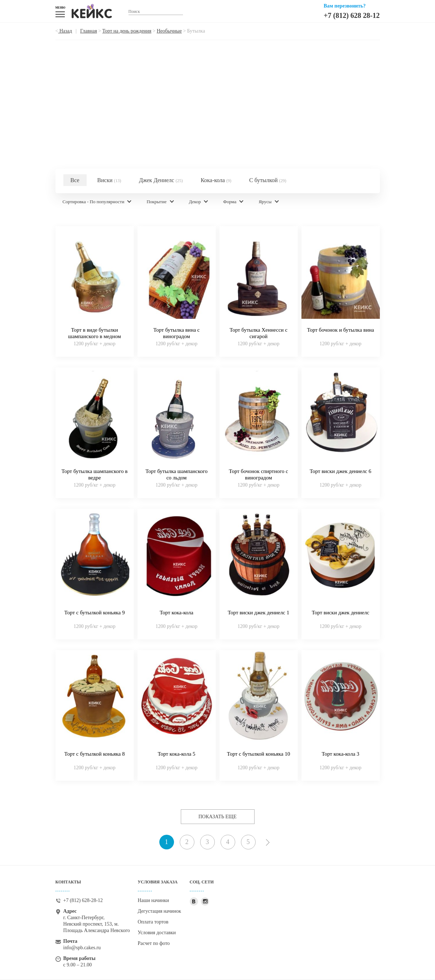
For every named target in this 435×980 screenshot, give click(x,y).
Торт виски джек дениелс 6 (340, 471)
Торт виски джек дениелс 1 (258, 613)
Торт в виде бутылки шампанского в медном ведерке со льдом (94, 336)
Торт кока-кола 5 (176, 754)
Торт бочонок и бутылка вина (340, 330)
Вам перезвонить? (345, 6)
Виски (109, 180)
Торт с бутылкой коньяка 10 (258, 754)
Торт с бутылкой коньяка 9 (95, 613)
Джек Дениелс (161, 180)
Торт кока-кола (177, 613)
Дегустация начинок (159, 911)
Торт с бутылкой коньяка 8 (95, 754)
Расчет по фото (154, 943)
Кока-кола (216, 180)
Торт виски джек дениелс (341, 613)
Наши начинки (154, 900)
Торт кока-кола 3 (340, 754)
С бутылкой (268, 180)
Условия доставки (157, 933)
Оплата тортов (153, 922)
